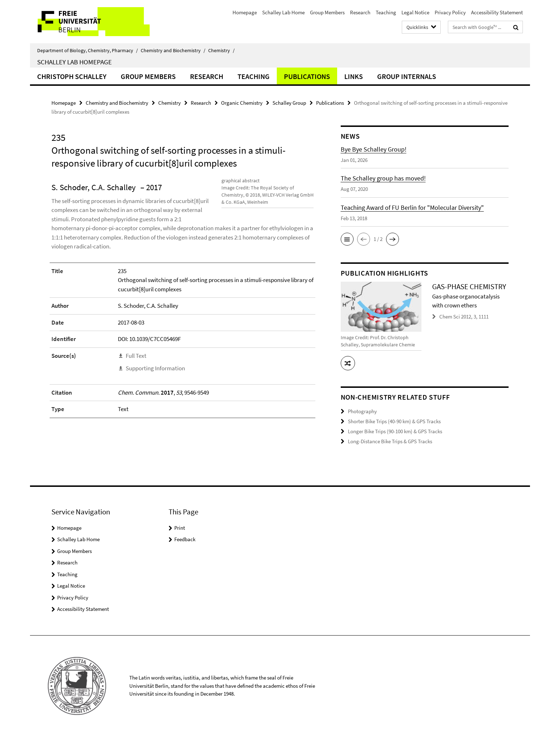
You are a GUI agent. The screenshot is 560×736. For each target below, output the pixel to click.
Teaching (386, 12)
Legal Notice (415, 12)
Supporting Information (155, 377)
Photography (362, 411)
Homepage (245, 12)
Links (354, 76)
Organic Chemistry (242, 103)
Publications (307, 76)
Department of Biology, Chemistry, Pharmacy (87, 50)
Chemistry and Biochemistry (173, 50)
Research (360, 12)
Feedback (185, 539)
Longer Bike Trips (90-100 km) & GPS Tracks (395, 431)
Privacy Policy (450, 12)
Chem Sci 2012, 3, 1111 (464, 317)
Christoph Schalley (72, 76)
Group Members (327, 12)
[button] (347, 239)
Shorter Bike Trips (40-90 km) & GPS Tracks (394, 421)
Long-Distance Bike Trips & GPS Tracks (390, 441)
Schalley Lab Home (283, 12)
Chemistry (221, 50)
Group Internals (407, 76)
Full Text (136, 365)
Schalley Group (289, 103)
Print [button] (180, 527)
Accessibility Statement (497, 12)
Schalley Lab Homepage (74, 62)
